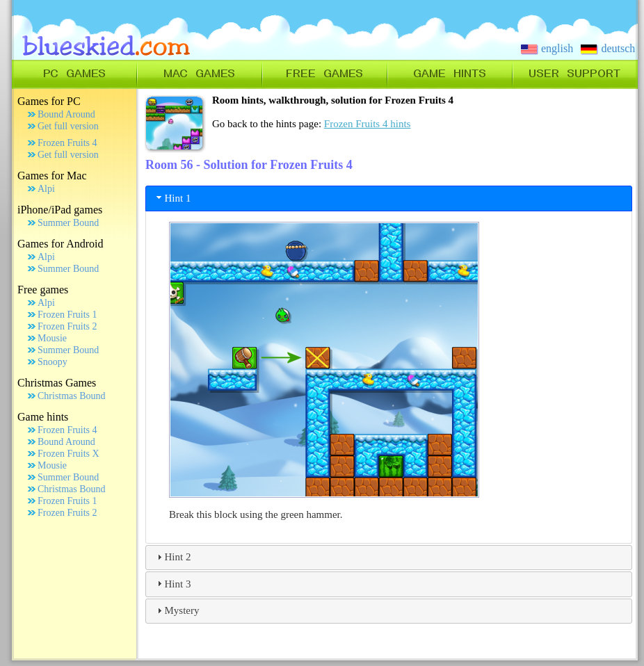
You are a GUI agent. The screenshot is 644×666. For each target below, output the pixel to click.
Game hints (43, 417)
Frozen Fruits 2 (67, 326)
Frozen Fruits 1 (67, 315)
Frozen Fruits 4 (67, 143)
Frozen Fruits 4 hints (368, 124)
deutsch (608, 48)
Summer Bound (68, 223)
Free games (43, 290)
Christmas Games (57, 383)
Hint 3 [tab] (172, 583)
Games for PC (49, 101)
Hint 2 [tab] (172, 557)
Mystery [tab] (177, 610)
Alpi (46, 189)
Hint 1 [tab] (172, 197)
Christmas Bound (72, 396)
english (547, 48)
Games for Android (61, 244)
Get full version (68, 126)
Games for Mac (52, 176)
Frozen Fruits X (69, 454)
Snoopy (53, 362)
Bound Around (66, 114)
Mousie (52, 338)
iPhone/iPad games (60, 210)
